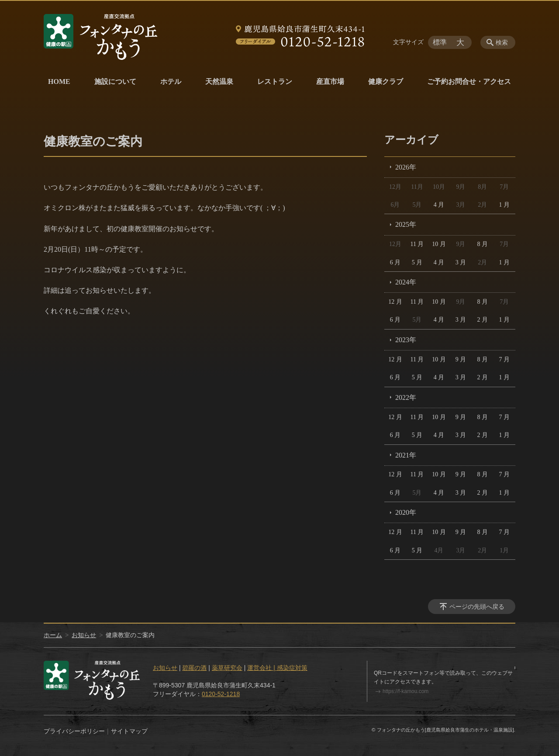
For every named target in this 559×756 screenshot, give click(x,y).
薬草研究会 (227, 668)
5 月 (417, 262)
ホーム (53, 635)
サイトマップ (129, 731)
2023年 (406, 340)
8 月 (483, 244)
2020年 (406, 512)
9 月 (461, 359)
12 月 (395, 302)
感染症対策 (292, 668)
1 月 (505, 205)
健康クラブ (386, 81)
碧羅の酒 (194, 668)
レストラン (275, 81)
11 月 (417, 244)
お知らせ (84, 635)
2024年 (406, 282)
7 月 (505, 359)
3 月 (461, 262)
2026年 (406, 167)
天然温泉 (219, 81)
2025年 (406, 224)
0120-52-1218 (221, 694)
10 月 (439, 244)
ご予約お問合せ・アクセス (469, 81)
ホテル (171, 81)
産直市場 (330, 81)
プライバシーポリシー (74, 731)
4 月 (439, 205)
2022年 (406, 397)
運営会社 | (262, 668)
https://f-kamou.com (405, 691)
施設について (115, 81)
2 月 (483, 320)
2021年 (406, 455)
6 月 (395, 262)
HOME (59, 81)
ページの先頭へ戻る (477, 607)
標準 (440, 42)
